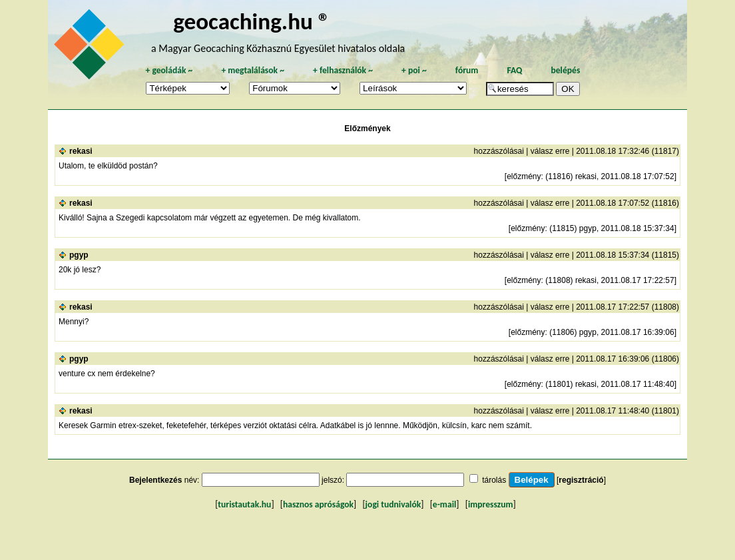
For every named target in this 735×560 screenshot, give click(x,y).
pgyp (79, 255)
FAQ (514, 70)
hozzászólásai (499, 151)
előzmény (524, 176)
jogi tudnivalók (393, 504)
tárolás (494, 480)
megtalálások (253, 70)
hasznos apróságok (318, 504)
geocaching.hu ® (252, 21)
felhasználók (343, 70)
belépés (565, 70)
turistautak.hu (244, 504)
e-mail (444, 504)
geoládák (169, 70)
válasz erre (550, 151)
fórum (467, 70)
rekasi (81, 151)
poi (414, 70)
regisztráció (581, 480)
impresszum (491, 504)
